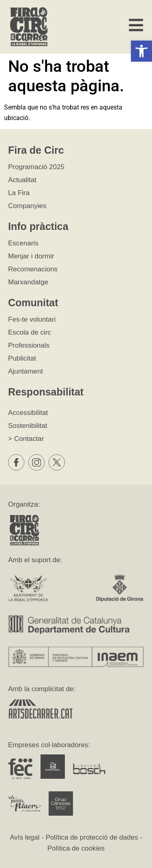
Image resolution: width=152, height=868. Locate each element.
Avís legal (25, 837)
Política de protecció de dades (92, 837)
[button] (141, 51)
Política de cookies (76, 848)
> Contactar (26, 439)
